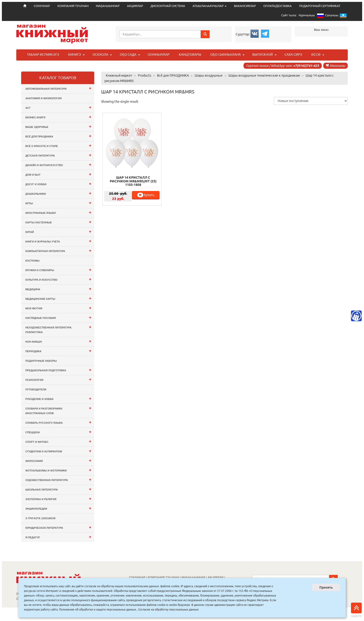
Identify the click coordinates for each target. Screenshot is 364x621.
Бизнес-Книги (58, 117)
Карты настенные (58, 222)
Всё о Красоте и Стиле (58, 145)
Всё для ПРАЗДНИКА (58, 136)
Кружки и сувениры (58, 270)
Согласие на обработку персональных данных (168, 609)
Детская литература (58, 155)
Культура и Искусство (58, 279)
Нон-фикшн (58, 341)
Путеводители (36, 389)
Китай (58, 231)
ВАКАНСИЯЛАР (245, 6)
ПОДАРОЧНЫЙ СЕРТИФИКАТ (320, 6)
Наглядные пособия (58, 317)
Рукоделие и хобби (58, 398)
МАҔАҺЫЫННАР (108, 6)
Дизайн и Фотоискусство (58, 165)
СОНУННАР (137, 577)
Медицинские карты (58, 298)
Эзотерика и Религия (58, 499)
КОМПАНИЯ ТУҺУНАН (73, 6)
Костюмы (32, 261)
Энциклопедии (58, 508)
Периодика (58, 351)
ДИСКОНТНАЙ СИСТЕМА (168, 6)
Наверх (356, 610)
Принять (326, 587)
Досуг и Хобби (58, 184)
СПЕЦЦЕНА (58, 432)
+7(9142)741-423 (306, 66)
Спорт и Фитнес (58, 441)
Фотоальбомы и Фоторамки (58, 470)
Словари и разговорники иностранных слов (58, 410)
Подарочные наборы (41, 361)
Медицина (58, 289)
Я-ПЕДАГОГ (58, 537)
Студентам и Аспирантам (58, 451)
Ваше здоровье (58, 126)
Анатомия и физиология (43, 98)
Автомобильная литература (58, 88)
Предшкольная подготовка (58, 370)
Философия (58, 460)
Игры (58, 203)
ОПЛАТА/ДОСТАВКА (277, 6)
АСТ (58, 107)
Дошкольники (58, 193)
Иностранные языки (58, 212)
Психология (58, 379)
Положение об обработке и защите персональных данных (98, 609)
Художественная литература (58, 479)
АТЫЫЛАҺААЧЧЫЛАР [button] (210, 6)
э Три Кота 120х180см (40, 518)
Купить (146, 195)
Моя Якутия (58, 308)
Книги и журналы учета (58, 241)
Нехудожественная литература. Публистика (58, 329)
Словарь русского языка (58, 422)
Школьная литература (58, 489)
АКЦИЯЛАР (135, 6)
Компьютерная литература (58, 251)
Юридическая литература (58, 527)
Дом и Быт (58, 174)
